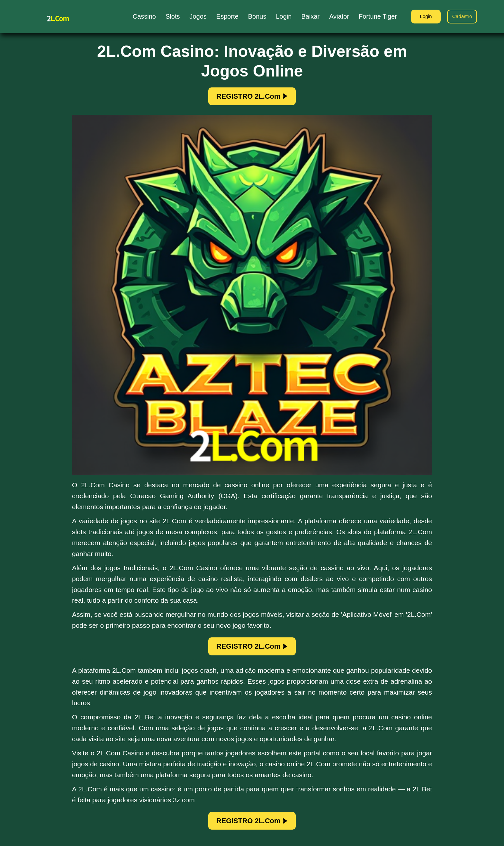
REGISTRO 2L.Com (252, 97)
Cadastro (461, 17)
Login (422, 17)
